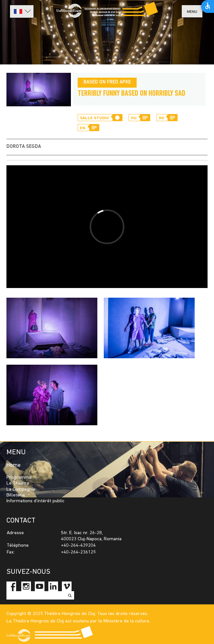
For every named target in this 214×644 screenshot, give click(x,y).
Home (14, 465)
